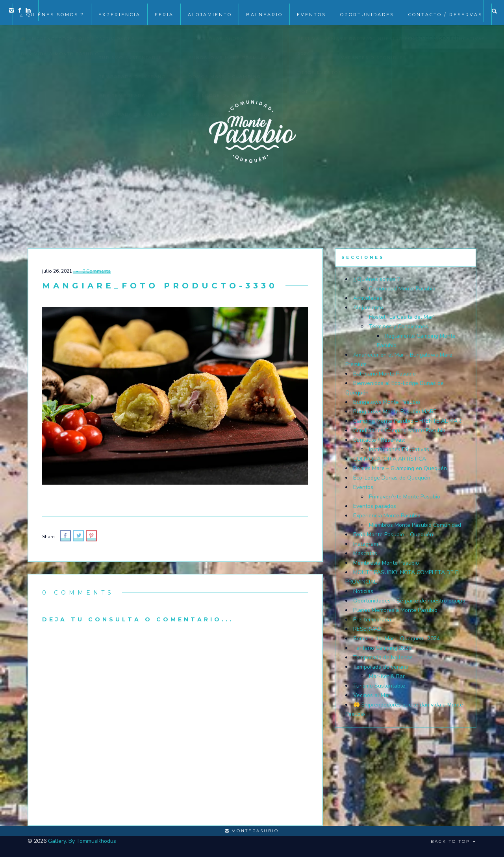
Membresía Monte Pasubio (386, 563)
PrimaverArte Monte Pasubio (405, 497)
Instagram (366, 544)
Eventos (363, 487)
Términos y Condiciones (398, 326)
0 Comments (96, 271)
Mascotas (365, 553)
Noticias (363, 591)
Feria (164, 11)
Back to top (454, 841)
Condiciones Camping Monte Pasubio (399, 430)
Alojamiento (210, 11)
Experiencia (120, 11)
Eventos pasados (375, 506)
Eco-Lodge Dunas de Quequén (392, 478)
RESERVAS (367, 629)
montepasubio (252, 831)
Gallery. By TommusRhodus (82, 841)
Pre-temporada (372, 620)
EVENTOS (311, 11)
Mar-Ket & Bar (387, 676)
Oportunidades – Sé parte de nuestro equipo (409, 601)
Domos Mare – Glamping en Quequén (400, 468)
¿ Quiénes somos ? (52, 11)
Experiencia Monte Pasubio (387, 516)
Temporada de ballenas (383, 657)
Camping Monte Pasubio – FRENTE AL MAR (407, 421)
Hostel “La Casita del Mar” (402, 317)
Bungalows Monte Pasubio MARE (395, 412)
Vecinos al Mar (372, 695)
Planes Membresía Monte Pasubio (395, 610)
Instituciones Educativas (399, 449)
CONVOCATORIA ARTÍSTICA (390, 459)
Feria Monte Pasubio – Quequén (393, 534)
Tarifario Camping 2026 (382, 648)
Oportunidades (367, 11)
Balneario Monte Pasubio (384, 374)
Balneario (264, 11)
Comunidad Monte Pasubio (402, 289)
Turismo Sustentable (379, 686)
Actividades (368, 298)
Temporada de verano (381, 667)
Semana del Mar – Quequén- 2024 (397, 639)
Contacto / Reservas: (446, 11)
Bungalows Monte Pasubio (387, 402)
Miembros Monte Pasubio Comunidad (415, 525)
